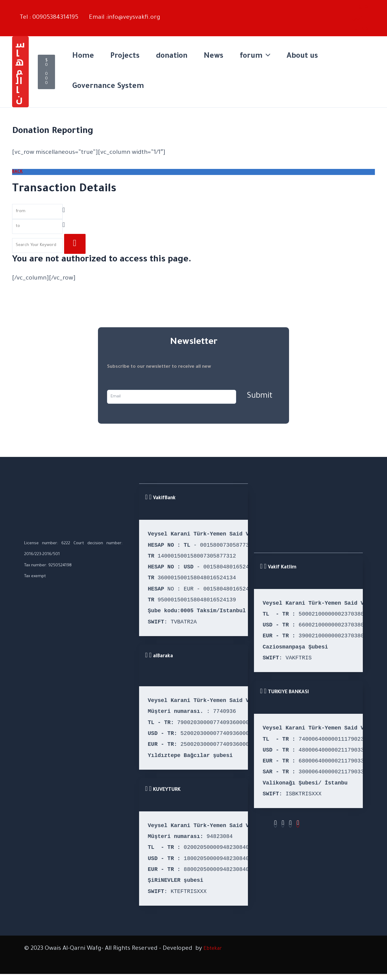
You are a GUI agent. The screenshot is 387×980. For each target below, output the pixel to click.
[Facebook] (275, 824)
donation (172, 57)
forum (255, 57)
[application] (266, 57)
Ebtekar (215, 949)
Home (83, 57)
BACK (18, 172)
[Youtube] (298, 824)
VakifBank (164, 499)
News (214, 57)
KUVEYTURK (167, 790)
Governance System (108, 87)
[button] (20, 72)
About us (302, 57)
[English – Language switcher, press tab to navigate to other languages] (361, 7)
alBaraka (163, 656)
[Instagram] (283, 824)
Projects (125, 57)
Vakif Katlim (282, 568)
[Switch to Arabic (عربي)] (358, 18)
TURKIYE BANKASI (288, 693)
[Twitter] (291, 824)
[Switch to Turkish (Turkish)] (362, 29)
